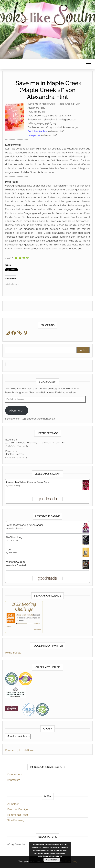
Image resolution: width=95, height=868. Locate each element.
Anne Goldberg (14, 486)
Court (9, 550)
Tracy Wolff (13, 553)
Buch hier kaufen (37, 131)
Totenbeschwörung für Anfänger (25, 525)
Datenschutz (15, 775)
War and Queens (16, 562)
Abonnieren (17, 411)
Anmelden (13, 804)
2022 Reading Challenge (24, 607)
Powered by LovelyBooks (20, 750)
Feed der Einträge (18, 809)
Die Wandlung (14, 537)
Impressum (14, 780)
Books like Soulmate (25, 615)
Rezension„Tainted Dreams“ (15, 453)
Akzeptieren (52, 860)
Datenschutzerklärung (53, 856)
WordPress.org (16, 820)
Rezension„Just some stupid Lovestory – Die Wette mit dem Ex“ (35, 441)
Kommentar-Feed (18, 815)
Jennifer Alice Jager (16, 528)
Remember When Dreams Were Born (27, 482)
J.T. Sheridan (13, 540)
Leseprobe (34, 135)
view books (38, 630)
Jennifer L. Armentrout (17, 565)
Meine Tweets (13, 653)
